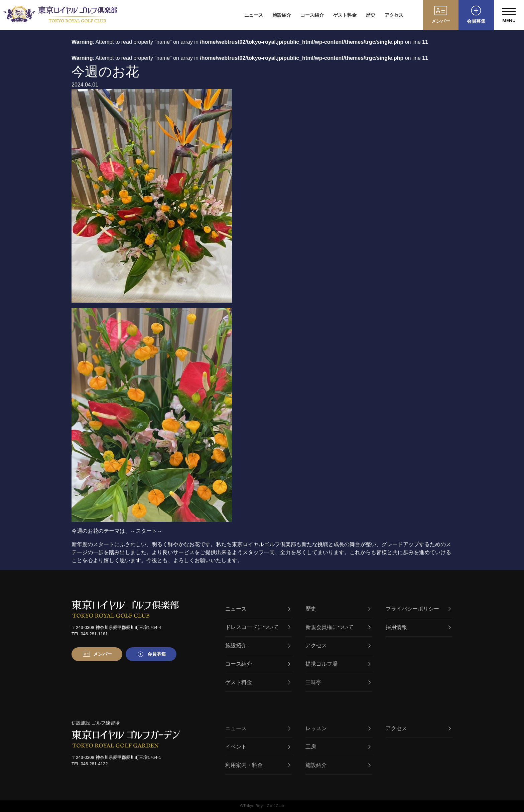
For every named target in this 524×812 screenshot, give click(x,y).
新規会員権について (338, 627)
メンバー (441, 21)
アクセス (394, 15)
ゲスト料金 (345, 15)
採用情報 (418, 627)
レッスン (338, 728)
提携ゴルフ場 (338, 664)
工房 (338, 747)
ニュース (254, 15)
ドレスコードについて (258, 627)
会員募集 (476, 21)
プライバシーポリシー (418, 609)
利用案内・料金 (258, 765)
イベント (258, 747)
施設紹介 (282, 15)
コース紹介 (312, 15)
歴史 (371, 15)
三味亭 (338, 682)
